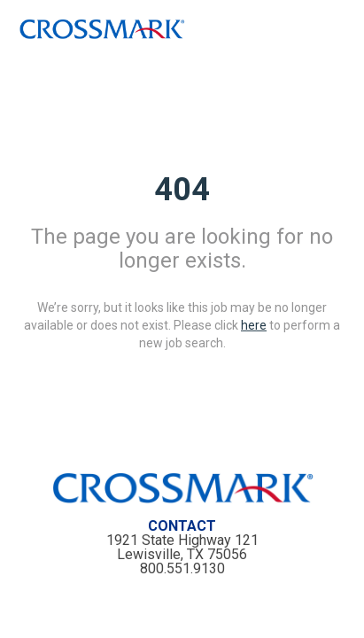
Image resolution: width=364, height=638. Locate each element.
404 (182, 189)
